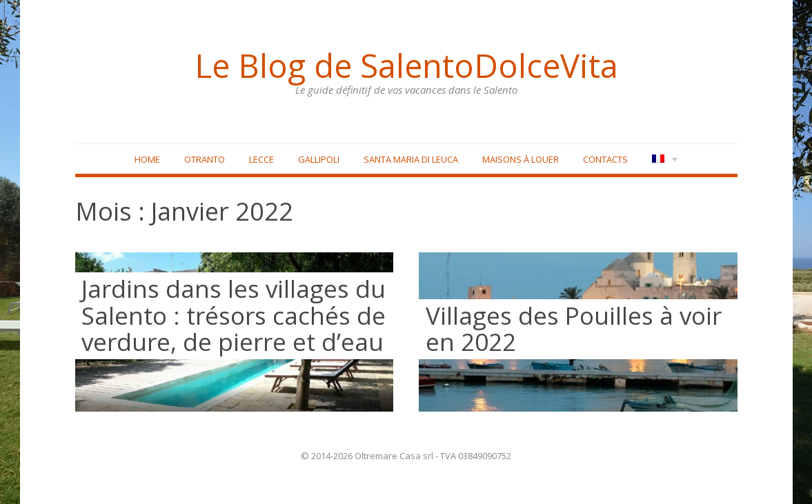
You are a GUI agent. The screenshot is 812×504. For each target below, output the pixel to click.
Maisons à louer (521, 159)
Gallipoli (319, 159)
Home (147, 159)
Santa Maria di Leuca (411, 159)
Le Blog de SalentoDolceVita (406, 65)
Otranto (205, 159)
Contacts (605, 159)
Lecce (261, 159)
